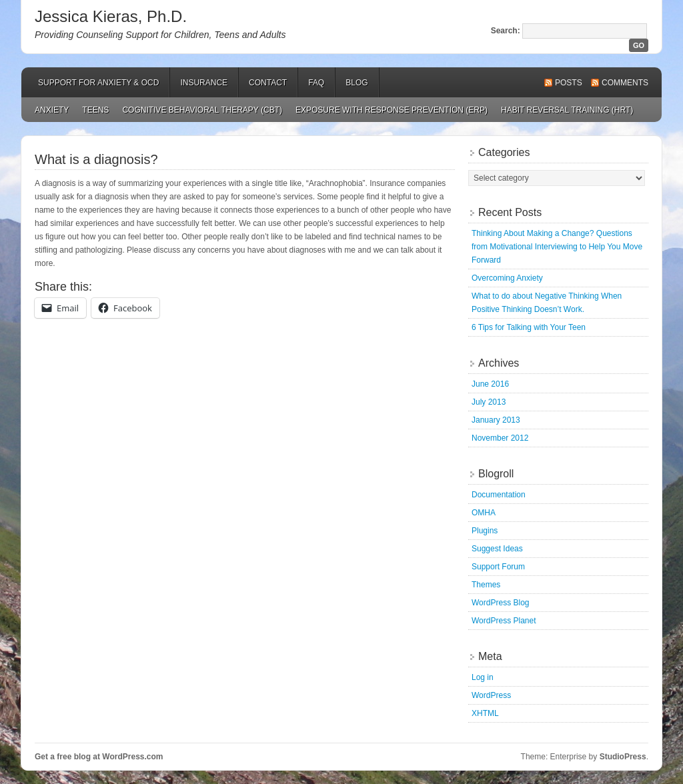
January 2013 (496, 420)
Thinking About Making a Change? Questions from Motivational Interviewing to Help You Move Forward (557, 247)
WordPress (491, 695)
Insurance (204, 83)
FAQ (316, 83)
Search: (506, 31)
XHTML (485, 713)
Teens (95, 110)
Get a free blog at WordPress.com (99, 757)
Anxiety (52, 110)
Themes (486, 585)
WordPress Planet (504, 621)
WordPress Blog (500, 603)
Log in (483, 677)
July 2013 (489, 402)
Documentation (499, 495)
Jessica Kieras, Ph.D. (111, 16)
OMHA (484, 513)
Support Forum (498, 567)
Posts (569, 83)
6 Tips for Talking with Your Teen (529, 327)
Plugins (485, 531)
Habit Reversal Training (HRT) (567, 110)
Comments (625, 83)
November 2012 (500, 438)
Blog (357, 83)
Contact (268, 83)
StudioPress (623, 757)
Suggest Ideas (497, 549)
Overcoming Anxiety (507, 278)
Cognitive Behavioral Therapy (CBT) (202, 110)
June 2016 (490, 384)
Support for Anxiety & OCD (98, 83)
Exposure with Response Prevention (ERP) (392, 110)
